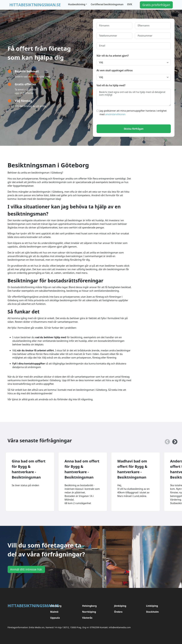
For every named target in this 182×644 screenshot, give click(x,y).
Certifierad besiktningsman (107, 4)
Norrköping (89, 612)
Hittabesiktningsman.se (35, 5)
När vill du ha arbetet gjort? (113, 56)
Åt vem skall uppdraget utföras (115, 70)
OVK (130, 4)
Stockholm (152, 612)
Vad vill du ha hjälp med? (111, 85)
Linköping (152, 606)
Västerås (87, 618)
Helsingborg (89, 606)
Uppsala (55, 618)
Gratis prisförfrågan (156, 5)
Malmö (54, 612)
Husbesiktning (77, 4)
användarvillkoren (115, 114)
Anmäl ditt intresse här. (26, 569)
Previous (166, 441)
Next (173, 441)
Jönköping (120, 606)
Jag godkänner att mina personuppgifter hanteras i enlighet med (132, 112)
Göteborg (56, 606)
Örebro (118, 612)
